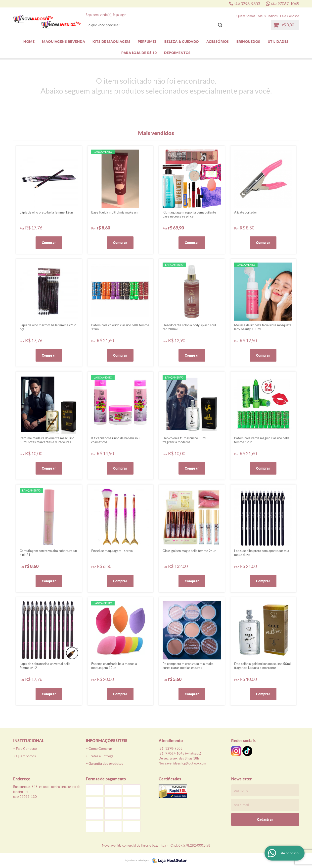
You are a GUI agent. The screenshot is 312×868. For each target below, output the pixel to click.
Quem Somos (246, 16)
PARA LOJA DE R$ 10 (139, 53)
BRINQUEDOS (248, 42)
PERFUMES (147, 42)
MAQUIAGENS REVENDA (64, 42)
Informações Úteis (107, 741)
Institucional (29, 741)
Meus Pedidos (268, 16)
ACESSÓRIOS (218, 42)
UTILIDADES (278, 42)
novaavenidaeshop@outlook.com (182, 763)
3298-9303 (247, 4)
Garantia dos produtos (106, 763)
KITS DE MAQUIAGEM (111, 42)
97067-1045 (285, 4)
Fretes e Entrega (101, 756)
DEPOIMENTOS (177, 53)
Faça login (120, 15)
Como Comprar (100, 749)
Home (29, 42)
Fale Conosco (290, 16)
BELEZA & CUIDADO (182, 42)
